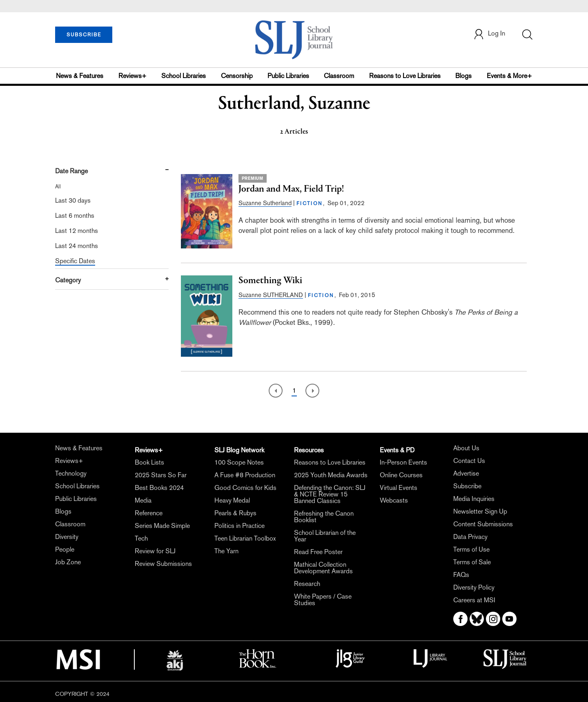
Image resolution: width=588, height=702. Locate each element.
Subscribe (467, 486)
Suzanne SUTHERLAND (271, 295)
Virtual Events (399, 488)
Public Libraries (288, 76)
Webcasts (394, 500)
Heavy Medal (232, 500)
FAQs (461, 575)
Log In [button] (489, 34)
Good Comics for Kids (245, 488)
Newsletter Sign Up (480, 511)
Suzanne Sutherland (265, 203)
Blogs (463, 76)
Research (307, 584)
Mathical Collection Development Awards (323, 568)
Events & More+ (509, 76)
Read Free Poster (318, 552)
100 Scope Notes (239, 462)
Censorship (237, 76)
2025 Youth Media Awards (331, 475)
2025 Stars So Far (161, 475)
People (65, 549)
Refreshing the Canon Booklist (324, 517)
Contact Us (469, 461)
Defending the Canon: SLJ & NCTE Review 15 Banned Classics (330, 494)
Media (143, 500)
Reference (149, 513)
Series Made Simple (162, 526)
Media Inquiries (474, 499)
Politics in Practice (239, 526)
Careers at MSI (474, 600)
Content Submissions (483, 524)
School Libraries (184, 76)
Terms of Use (471, 549)
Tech (141, 538)
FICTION (310, 203)
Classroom (339, 76)
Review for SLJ (155, 551)
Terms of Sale (472, 562)
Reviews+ (133, 76)
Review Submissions (163, 564)
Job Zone (68, 562)
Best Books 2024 (159, 488)
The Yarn (226, 551)
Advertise (466, 473)
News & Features (80, 76)
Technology (71, 473)
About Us (466, 448)
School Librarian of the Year (325, 536)
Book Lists (149, 462)
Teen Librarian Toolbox (245, 538)
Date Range (71, 171)
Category (68, 280)
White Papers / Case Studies (323, 600)
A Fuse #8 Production (245, 475)
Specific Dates (75, 261)
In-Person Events (403, 462)
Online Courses (401, 475)
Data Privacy (470, 537)
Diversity (67, 537)
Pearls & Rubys (235, 513)
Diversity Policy (474, 587)
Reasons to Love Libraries (405, 76)
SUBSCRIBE (84, 35)
